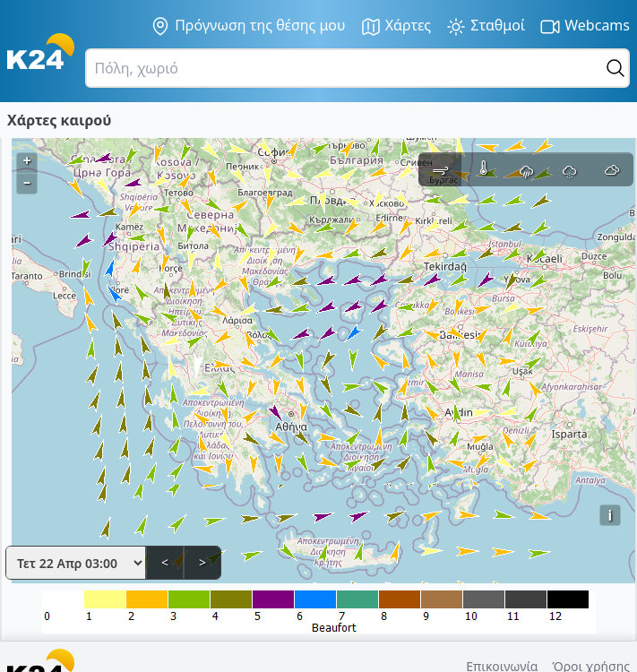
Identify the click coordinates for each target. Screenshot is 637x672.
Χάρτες (396, 26)
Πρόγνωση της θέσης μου (248, 26)
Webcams (585, 26)
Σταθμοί (485, 26)
